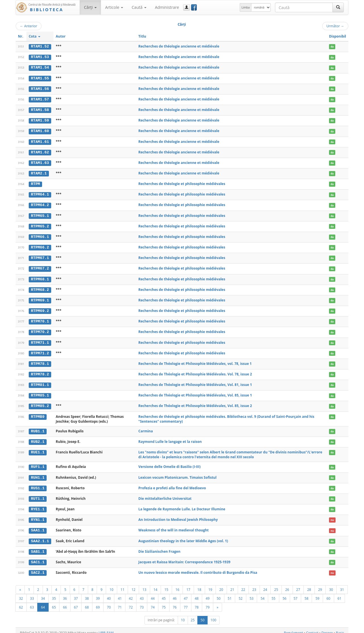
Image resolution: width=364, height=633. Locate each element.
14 (156, 584)
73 (142, 602)
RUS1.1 (38, 484)
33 (32, 593)
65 (54, 602)
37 (76, 593)
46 (175, 593)
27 (298, 584)
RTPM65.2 (40, 224)
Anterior (29, 26)
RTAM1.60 (40, 130)
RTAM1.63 (40, 162)
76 (175, 602)
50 (219, 593)
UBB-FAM (106, 628)
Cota (35, 36)
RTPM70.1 (40, 318)
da (332, 47)
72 (131, 602)
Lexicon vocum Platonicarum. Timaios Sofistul (178, 473)
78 (197, 602)
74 (153, 602)
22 (243, 584)
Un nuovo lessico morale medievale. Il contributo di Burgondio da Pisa (198, 567)
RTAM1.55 (40, 78)
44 (153, 593)
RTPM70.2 (40, 329)
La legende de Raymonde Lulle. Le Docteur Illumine (182, 505)
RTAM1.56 (40, 88)
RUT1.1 (38, 494)
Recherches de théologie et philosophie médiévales (182, 182)
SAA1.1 (38, 526)
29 (320, 584)
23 (254, 584)
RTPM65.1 (40, 214)
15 (166, 584)
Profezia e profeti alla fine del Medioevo (172, 484)
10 (111, 584)
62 (21, 602)
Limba (246, 7)
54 (262, 593)
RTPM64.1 (40, 193)
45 (164, 593)
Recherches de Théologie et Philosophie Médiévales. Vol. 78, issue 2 (195, 371)
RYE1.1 (38, 505)
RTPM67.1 (40, 256)
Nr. (21, 36)
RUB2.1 (38, 438)
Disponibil (338, 36)
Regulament (293, 628)
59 (317, 593)
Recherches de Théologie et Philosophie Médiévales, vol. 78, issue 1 (195, 360)
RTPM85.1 (40, 392)
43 (142, 593)
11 (123, 584)
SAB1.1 (38, 547)
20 (221, 584)
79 (208, 602)
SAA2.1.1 (40, 536)
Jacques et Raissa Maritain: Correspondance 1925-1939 (185, 557)
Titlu (142, 36)
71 (120, 602)
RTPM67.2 (40, 266)
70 (109, 602)
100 (213, 615)
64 (43, 602)
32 (21, 593)
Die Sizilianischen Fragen (160, 547)
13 (144, 584)
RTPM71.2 (40, 350)
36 (65, 593)
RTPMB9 (38, 413)
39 (98, 593)
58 (307, 593)
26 (287, 584)
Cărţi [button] (90, 7)
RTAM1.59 (40, 120)
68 (87, 602)
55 (274, 593)
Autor (61, 36)
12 (133, 584)
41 (120, 593)
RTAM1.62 (40, 151)
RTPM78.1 (40, 361)
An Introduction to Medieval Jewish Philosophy (178, 515)
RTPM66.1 (40, 235)
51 (230, 593)
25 (276, 584)
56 (285, 593)
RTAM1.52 (40, 46)
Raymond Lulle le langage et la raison (170, 438)
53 (252, 593)
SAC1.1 (38, 557)
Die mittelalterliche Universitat (165, 494)
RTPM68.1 (40, 277)
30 (331, 584)
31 (342, 584)
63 (32, 602)
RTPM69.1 (40, 298)
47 (186, 593)
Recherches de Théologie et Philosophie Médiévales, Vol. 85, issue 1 (195, 392)
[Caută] (338, 7)
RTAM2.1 (39, 172)
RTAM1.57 (40, 99)
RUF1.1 (38, 463)
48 (197, 593)
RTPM (36, 182)
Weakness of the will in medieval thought (174, 526)
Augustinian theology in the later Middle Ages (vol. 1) (183, 536)
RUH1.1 (38, 473)
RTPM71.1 (40, 340)
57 (295, 593)
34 (43, 593)
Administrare (167, 7)
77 (186, 602)
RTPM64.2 (40, 204)
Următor (335, 26)
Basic (340, 628)
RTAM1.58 (40, 109)
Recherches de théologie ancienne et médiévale (179, 46)
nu (332, 516)
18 (199, 584)
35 (54, 593)
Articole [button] (114, 7)
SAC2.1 (38, 568)
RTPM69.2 (40, 308)
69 (98, 602)
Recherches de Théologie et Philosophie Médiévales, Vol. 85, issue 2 (195, 402)
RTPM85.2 (40, 402)
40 (109, 593)
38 (87, 593)
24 (265, 584)
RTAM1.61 (40, 141)
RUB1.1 (38, 428)
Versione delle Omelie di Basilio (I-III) (170, 463)
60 (328, 593)
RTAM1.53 (40, 57)
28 (309, 584)
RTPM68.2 (40, 287)
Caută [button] (139, 7)
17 (188, 584)
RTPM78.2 (40, 371)
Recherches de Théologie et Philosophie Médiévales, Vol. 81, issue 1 (195, 381)
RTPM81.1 (40, 381)
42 (131, 593)
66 (65, 602)
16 (177, 584)
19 (210, 584)
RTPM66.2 (40, 245)
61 (340, 593)
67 (76, 602)
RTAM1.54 (40, 67)
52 (241, 593)
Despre (327, 628)
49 (208, 593)
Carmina (146, 427)
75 (164, 602)
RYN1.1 (38, 515)
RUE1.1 (38, 448)
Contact (312, 628)
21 (232, 584)
